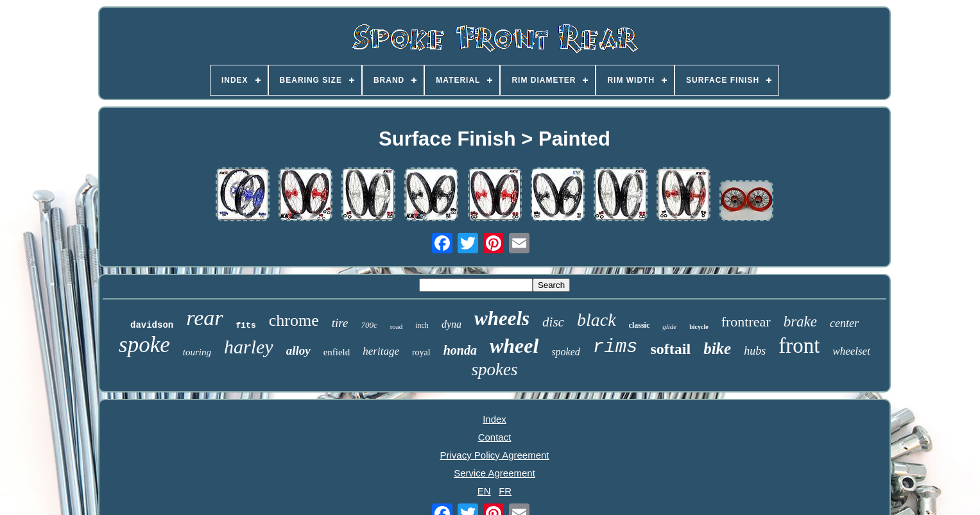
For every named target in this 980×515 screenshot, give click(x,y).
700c (369, 325)
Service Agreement (494, 473)
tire (340, 323)
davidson (152, 325)
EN (484, 491)
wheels (502, 318)
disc (553, 322)
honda (460, 350)
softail (670, 349)
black (597, 320)
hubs (755, 351)
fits (246, 325)
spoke (144, 345)
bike (717, 349)
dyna (451, 324)
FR (505, 491)
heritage (381, 351)
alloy (298, 350)
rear (204, 318)
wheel (514, 346)
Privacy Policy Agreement (494, 455)
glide (669, 326)
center (844, 323)
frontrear (746, 322)
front (799, 346)
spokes (495, 369)
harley (249, 347)
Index (494, 419)
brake (800, 322)
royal (421, 352)
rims (615, 347)
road (397, 326)
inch (422, 325)
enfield (337, 352)
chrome (294, 320)
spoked (565, 352)
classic (640, 325)
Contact (495, 437)
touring (197, 352)
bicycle (699, 327)
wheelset (851, 351)
